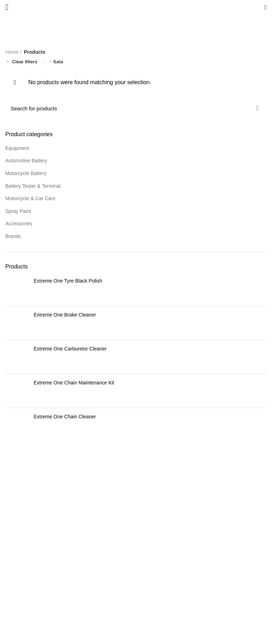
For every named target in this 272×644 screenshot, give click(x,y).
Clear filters (25, 62)
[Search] (136, 108)
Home (12, 52)
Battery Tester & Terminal (33, 186)
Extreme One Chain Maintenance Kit (74, 383)
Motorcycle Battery (26, 173)
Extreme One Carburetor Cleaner (70, 349)
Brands (13, 236)
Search (257, 108)
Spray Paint (18, 211)
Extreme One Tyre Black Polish (68, 281)
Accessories (19, 224)
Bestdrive (122, 634)
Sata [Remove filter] (58, 62)
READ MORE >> (95, 592)
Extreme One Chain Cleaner (65, 417)
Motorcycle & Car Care (30, 198)
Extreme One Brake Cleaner (65, 315)
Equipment (17, 148)
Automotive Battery (26, 161)
